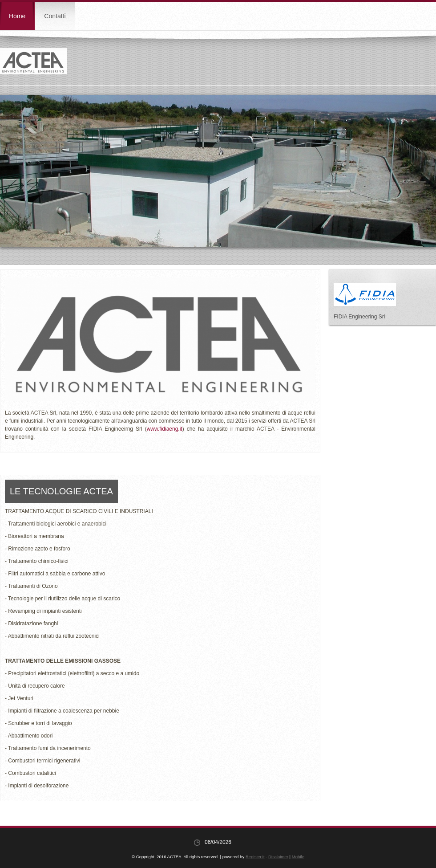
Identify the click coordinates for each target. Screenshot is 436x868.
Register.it (255, 857)
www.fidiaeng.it (165, 429)
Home (17, 16)
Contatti (55, 16)
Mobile (298, 857)
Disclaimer (278, 857)
